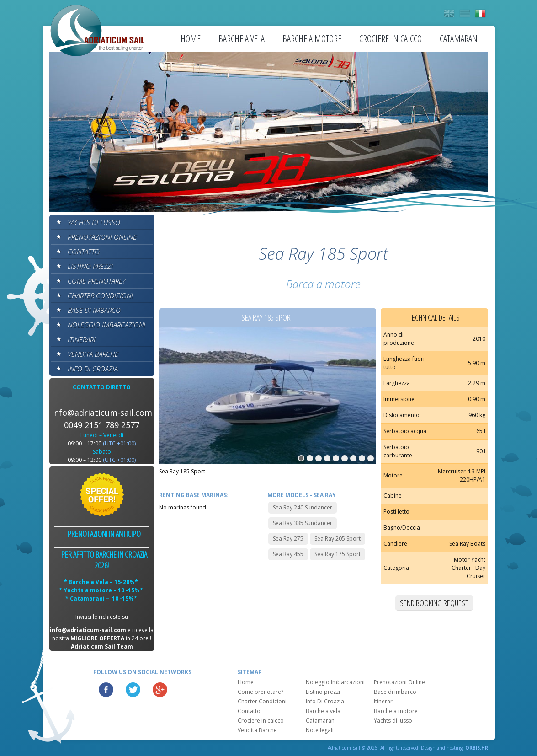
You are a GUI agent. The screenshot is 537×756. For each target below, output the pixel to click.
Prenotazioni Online (102, 237)
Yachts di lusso (94, 222)
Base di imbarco (94, 310)
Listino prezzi (90, 266)
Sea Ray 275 (288, 539)
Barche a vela (242, 39)
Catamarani (460, 39)
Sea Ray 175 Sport (338, 554)
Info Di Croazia (93, 369)
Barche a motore (312, 39)
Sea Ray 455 (288, 554)
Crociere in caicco (391, 39)
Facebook (106, 690)
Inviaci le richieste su (102, 617)
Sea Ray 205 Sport (338, 539)
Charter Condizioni (100, 295)
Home (191, 39)
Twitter (133, 690)
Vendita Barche (93, 354)
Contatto (84, 252)
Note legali (320, 730)
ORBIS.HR (477, 748)
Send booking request (434, 603)
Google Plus (160, 690)
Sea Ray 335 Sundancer (303, 523)
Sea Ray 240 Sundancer (303, 507)
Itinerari (82, 339)
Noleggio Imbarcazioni (106, 325)
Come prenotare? (96, 281)
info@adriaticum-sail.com (102, 413)
